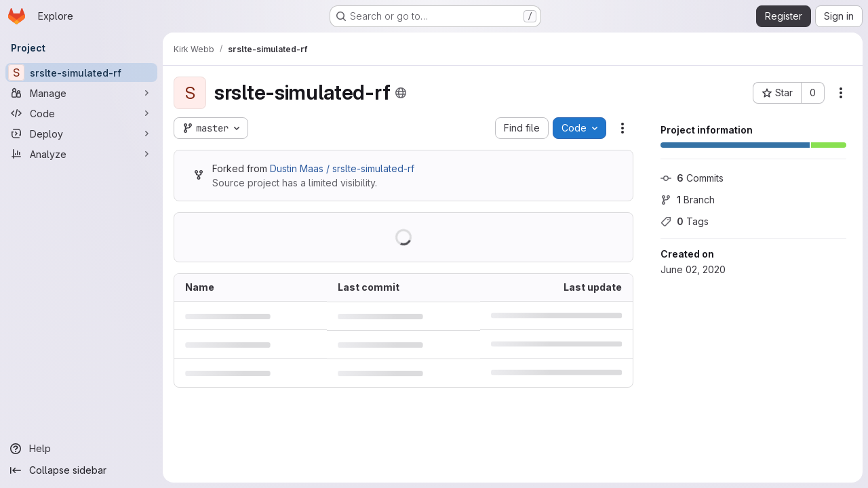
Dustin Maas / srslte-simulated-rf (342, 168)
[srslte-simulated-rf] (81, 73)
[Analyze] (81, 154)
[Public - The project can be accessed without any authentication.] (401, 93)
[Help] (81, 449)
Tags (685, 221)
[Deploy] (81, 134)
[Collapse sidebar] (81, 470)
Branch (688, 200)
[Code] (81, 113)
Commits (692, 178)
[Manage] (81, 93)
